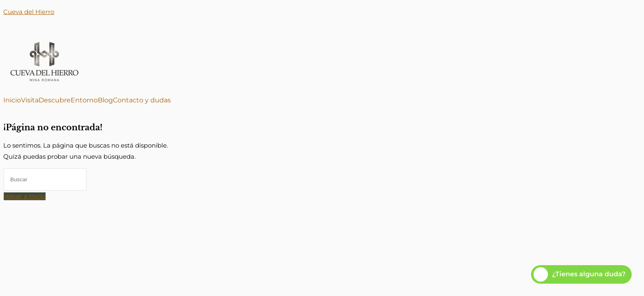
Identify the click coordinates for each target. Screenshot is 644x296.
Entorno (84, 100)
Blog (105, 100)
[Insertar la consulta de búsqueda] (45, 179)
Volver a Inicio (25, 196)
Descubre (55, 100)
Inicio (12, 100)
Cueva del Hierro (29, 12)
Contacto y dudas (142, 100)
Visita (30, 100)
